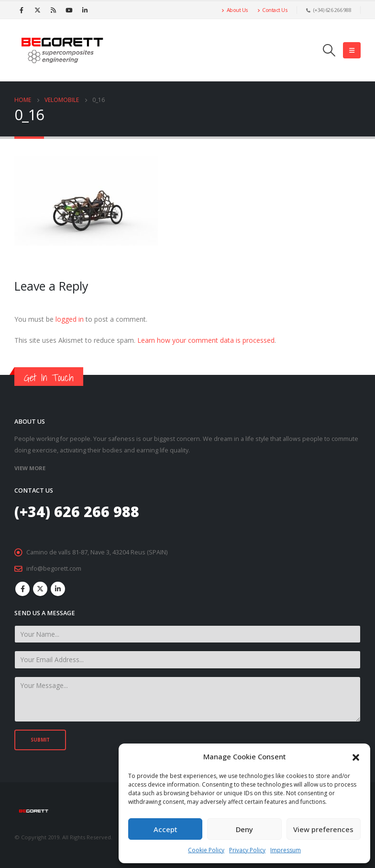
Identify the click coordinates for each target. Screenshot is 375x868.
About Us (235, 10)
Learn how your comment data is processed (206, 340)
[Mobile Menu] (352, 50)
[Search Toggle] (329, 50)
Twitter (40, 589)
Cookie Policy (206, 850)
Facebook (22, 589)
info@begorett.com (54, 569)
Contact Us (272, 10)
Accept (165, 829)
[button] (356, 756)
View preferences (323, 829)
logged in (70, 319)
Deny (244, 829)
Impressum (286, 850)
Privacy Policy (247, 850)
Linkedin (58, 589)
